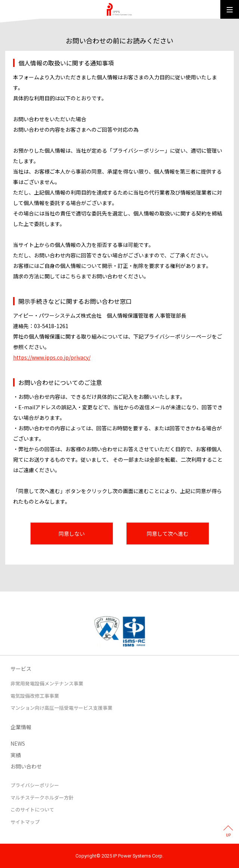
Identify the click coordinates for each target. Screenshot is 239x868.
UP (228, 835)
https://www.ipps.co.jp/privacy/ (52, 357)
